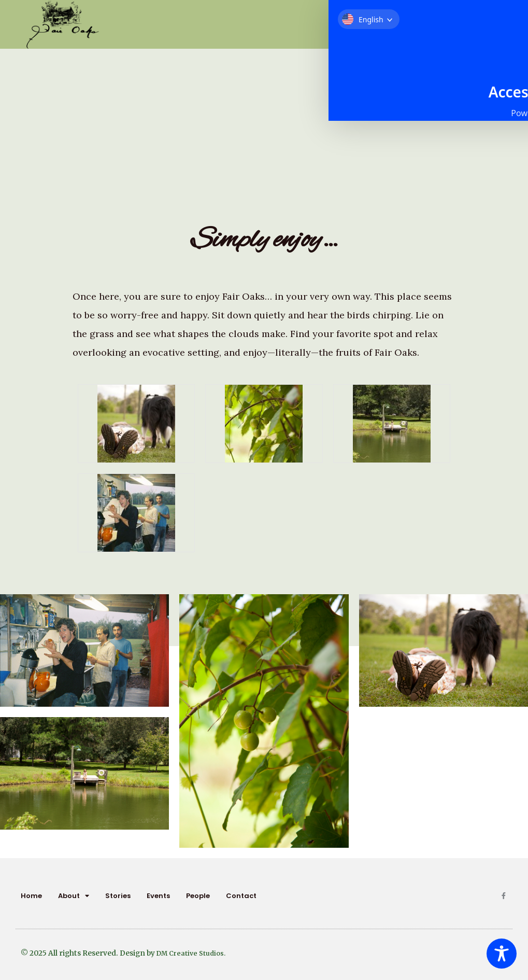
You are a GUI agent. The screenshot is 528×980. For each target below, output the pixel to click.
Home (31, 896)
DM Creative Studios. (194, 953)
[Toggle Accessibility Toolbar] (502, 954)
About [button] (74, 896)
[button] (493, 15)
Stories (118, 896)
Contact (241, 896)
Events (158, 896)
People (198, 896)
